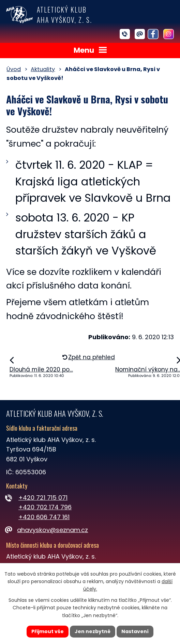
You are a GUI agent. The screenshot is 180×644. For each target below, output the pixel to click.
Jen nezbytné (93, 631)
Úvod (14, 69)
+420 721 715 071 (43, 498)
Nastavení (135, 631)
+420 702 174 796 (45, 507)
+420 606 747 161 (44, 517)
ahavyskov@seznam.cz (47, 530)
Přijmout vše (48, 631)
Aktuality (43, 69)
